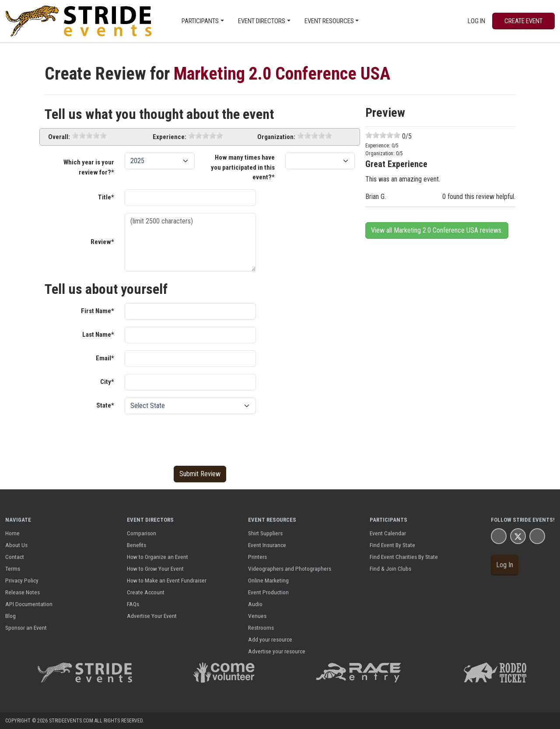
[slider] (89, 136)
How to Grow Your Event (155, 569)
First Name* (98, 311)
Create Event (523, 21)
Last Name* (98, 335)
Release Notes (23, 592)
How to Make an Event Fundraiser (167, 580)
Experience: (170, 137)
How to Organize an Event (157, 557)
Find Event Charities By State (404, 557)
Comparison (142, 533)
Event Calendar (388, 533)
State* (105, 405)
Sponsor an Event (26, 628)
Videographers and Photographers (290, 569)
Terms (13, 569)
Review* (102, 242)
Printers (257, 557)
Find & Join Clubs (390, 569)
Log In (476, 21)
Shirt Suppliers (265, 533)
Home (12, 533)
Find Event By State (392, 545)
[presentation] (191, 438)
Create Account (146, 592)
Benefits (136, 545)
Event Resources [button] (329, 21)
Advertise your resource (277, 651)
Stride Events (533, 520)
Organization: (276, 137)
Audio (255, 604)
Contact (15, 557)
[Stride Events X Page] (518, 536)
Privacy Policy (22, 580)
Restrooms (261, 628)
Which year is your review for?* (89, 167)
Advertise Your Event (152, 616)
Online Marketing (268, 580)
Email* (105, 358)
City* (107, 382)
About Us (16, 545)
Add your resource (270, 639)
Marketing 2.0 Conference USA (282, 74)
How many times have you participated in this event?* (243, 167)
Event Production (268, 592)
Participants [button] (200, 21)
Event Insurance (267, 545)
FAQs (133, 604)
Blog (10, 616)
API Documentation (29, 604)
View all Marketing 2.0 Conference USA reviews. (437, 230)
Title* (106, 197)
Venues (257, 616)
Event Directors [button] (262, 21)
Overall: (59, 137)
